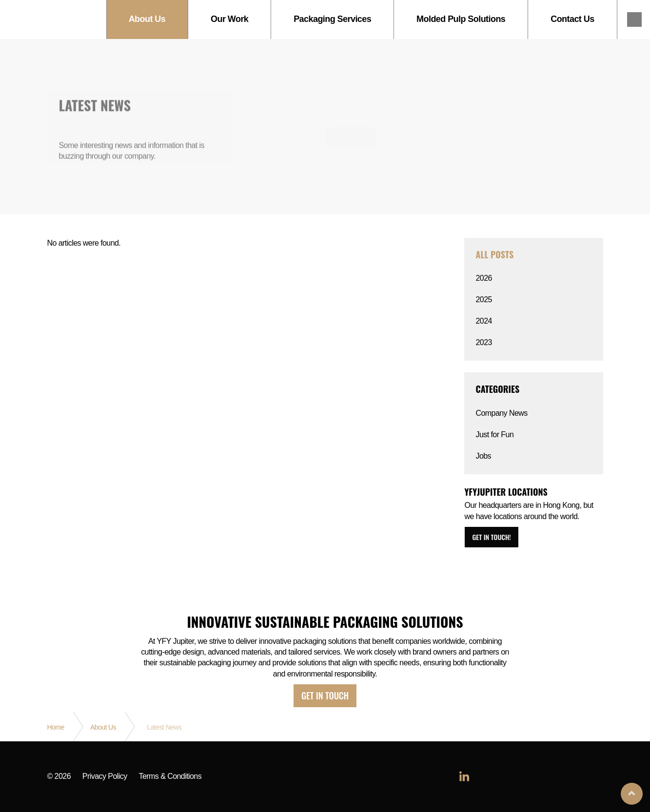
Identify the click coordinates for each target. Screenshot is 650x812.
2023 (484, 342)
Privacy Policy (105, 776)
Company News (502, 413)
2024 (484, 321)
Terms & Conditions (170, 776)
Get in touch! (492, 537)
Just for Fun (495, 435)
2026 (484, 278)
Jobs (484, 456)
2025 (484, 300)
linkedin (634, 19)
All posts (495, 254)
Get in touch (325, 696)
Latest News (164, 727)
